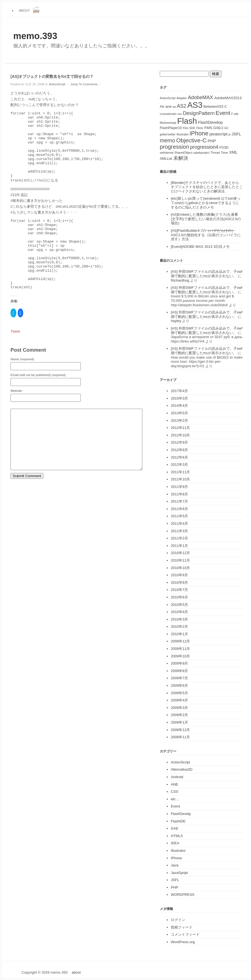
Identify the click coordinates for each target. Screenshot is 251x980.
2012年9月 (179, 442)
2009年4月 (179, 700)
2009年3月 (179, 708)
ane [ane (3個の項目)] (168, 106)
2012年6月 (179, 457)
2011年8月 (179, 494)
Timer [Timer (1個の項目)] (225, 153)
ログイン (178, 920)
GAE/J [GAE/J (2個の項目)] (218, 128)
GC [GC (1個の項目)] (226, 128)
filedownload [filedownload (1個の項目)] (168, 123)
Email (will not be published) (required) (38, 402)
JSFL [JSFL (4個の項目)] (236, 134)
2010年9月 (179, 575)
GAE (175, 828)
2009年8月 (179, 671)
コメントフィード (185, 934)
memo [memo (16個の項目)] (168, 140)
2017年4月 (179, 391)
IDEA (175, 843)
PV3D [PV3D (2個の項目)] (224, 148)
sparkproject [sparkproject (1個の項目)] (202, 153)
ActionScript (57, 84)
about (24, 10)
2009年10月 (180, 656)
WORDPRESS (183, 895)
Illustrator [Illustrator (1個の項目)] (183, 134)
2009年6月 (179, 686)
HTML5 (177, 836)
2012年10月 (180, 435)
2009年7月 (179, 678)
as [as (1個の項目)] (174, 107)
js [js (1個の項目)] (229, 134)
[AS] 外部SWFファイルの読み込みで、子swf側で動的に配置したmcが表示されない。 (207, 274)
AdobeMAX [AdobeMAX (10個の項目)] (200, 97)
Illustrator (178, 851)
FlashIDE (178, 821)
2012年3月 (179, 465)
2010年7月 (179, 590)
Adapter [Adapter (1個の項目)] (181, 98)
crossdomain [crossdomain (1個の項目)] (168, 114)
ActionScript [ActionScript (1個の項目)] (168, 98)
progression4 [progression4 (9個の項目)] (204, 147)
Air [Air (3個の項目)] (162, 106)
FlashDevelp (181, 814)
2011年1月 (179, 546)
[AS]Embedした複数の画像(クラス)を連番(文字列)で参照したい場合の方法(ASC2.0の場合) (206, 219)
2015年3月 (179, 398)
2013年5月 (179, 413)
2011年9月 (179, 487)
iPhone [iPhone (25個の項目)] (199, 133)
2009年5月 (179, 693)
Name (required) (22, 387)
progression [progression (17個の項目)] (174, 147)
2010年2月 (179, 627)
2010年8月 (179, 582)
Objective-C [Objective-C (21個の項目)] (191, 140)
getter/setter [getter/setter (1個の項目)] (168, 134)
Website (16, 418)
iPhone (176, 858)
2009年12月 (180, 641)
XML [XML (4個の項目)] (233, 152)
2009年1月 (179, 722)
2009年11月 (180, 649)
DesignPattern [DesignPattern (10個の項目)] (199, 113)
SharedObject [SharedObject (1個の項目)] (183, 153)
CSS (175, 792)
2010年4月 (179, 612)
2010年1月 (179, 634)
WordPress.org (183, 942)
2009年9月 (179, 663)
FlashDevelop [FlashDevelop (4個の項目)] (210, 122)
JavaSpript (179, 873)
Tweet (15, 359)
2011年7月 (179, 501)
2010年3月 (179, 619)
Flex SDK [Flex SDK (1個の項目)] (189, 128)
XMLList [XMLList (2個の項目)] (166, 159)
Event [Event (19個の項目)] (223, 113)
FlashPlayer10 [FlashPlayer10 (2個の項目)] (171, 128)
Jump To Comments (84, 84)
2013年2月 (179, 420)
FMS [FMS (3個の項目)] (208, 128)
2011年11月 (180, 472)
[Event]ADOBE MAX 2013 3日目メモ (200, 247)
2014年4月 (179, 406)
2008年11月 (180, 737)
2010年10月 (180, 568)
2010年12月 (180, 553)
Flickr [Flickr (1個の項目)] (200, 128)
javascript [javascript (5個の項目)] (218, 134)
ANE (175, 784)
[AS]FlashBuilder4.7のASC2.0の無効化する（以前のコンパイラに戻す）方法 (206, 235)
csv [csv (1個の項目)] (180, 114)
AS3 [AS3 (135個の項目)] (195, 105)
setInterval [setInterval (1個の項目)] (167, 153)
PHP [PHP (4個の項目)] (212, 141)
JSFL (175, 880)
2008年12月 (180, 730)
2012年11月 (180, 428)
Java (175, 865)
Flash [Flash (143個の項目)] (187, 121)
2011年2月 (179, 538)
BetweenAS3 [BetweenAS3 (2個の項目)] (213, 107)
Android (177, 777)
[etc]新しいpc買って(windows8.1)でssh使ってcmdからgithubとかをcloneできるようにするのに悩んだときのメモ (206, 203)
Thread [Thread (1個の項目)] (215, 153)
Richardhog (180, 280)
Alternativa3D (182, 769)
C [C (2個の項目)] (226, 107)
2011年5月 (179, 516)
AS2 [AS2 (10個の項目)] (182, 106)
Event (175, 806)
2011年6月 (179, 509)
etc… (175, 799)
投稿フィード (182, 927)
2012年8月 (179, 450)
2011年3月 (179, 531)
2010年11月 (180, 560)
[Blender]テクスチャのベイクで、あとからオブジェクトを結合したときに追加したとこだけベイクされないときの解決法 (207, 187)
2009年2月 (179, 715)
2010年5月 (179, 605)
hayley (176, 321)
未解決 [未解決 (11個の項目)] (181, 158)
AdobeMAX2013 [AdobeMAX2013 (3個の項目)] (228, 98)
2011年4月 (179, 524)
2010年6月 (179, 597)
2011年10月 (180, 479)
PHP (175, 887)
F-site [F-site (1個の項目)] (235, 114)
